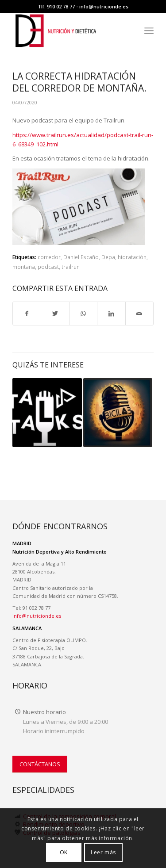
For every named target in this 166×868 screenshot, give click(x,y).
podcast (48, 267)
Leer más (103, 852)
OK (64, 852)
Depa (108, 257)
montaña (24, 267)
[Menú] (149, 31)
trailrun (71, 267)
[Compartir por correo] (139, 314)
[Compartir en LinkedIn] (111, 314)
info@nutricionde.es (104, 6)
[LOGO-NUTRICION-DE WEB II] (69, 31)
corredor (49, 257)
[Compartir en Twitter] (55, 314)
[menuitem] (149, 31)
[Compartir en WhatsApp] (83, 314)
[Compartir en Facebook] (27, 314)
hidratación (132, 257)
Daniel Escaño (81, 257)
